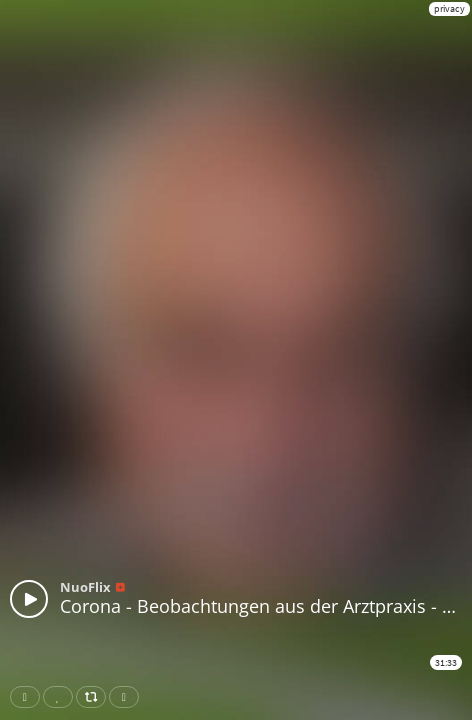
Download (128, 697)
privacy (449, 8)
